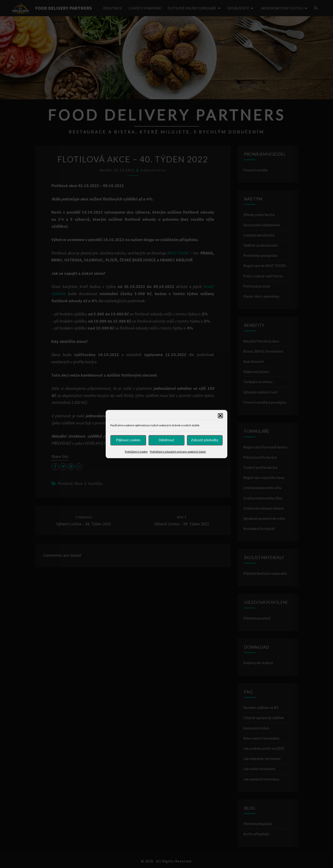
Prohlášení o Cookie (136, 452)
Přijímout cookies (128, 440)
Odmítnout (166, 440)
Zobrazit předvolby (205, 440)
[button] (220, 416)
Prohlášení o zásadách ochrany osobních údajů (178, 452)
